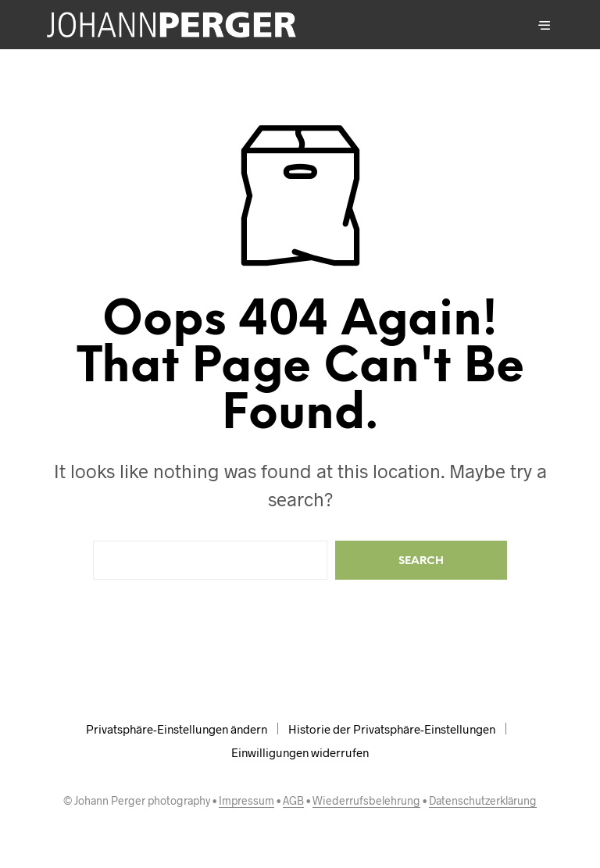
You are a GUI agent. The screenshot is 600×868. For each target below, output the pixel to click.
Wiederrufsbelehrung (366, 801)
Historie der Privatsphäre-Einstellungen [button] (392, 729)
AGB (293, 801)
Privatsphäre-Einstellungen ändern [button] (177, 729)
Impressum (246, 801)
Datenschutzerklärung (483, 801)
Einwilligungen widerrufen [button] (300, 752)
